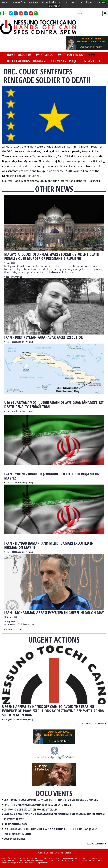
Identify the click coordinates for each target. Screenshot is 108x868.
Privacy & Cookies (45, 853)
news (91, 55)
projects (75, 61)
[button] (4, 13)
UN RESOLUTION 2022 (15, 824)
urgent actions (18, 61)
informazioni (55, 6)
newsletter (92, 61)
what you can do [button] (71, 55)
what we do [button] (45, 55)
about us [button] (25, 55)
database (40, 61)
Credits (68, 853)
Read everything (14, 277)
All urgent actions (94, 724)
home (11, 55)
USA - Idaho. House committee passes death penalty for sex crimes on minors (51, 800)
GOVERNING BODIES (14, 839)
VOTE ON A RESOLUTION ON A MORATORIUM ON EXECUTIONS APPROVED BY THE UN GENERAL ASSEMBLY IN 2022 (54, 817)
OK (104, 2)
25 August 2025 (10, 720)
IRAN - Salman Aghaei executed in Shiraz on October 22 (37, 805)
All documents (97, 844)
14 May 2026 (9, 263)
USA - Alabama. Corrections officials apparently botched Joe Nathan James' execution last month (50, 831)
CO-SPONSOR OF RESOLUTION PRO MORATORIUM (30, 809)
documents (58, 61)
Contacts (59, 853)
